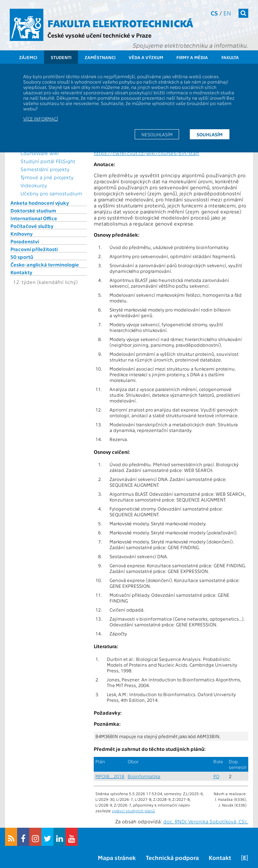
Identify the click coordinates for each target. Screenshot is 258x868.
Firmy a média (192, 57)
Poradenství (25, 241)
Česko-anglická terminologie (45, 264)
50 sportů (22, 257)
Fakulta (230, 57)
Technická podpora (172, 857)
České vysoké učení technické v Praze (99, 35)
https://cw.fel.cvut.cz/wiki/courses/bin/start (146, 153)
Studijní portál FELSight (48, 161)
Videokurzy (34, 185)
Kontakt (220, 857)
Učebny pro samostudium (51, 193)
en (227, 13)
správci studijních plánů (133, 811)
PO (216, 776)
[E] (245, 857)
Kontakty (21, 272)
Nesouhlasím (157, 134)
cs (214, 13)
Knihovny (21, 234)
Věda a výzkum (146, 57)
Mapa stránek (117, 857)
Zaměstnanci (100, 57)
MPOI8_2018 (110, 776)
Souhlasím (210, 134)
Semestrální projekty (45, 169)
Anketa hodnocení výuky (40, 203)
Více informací (41, 118)
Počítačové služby (32, 226)
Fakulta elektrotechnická (120, 23)
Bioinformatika (144, 776)
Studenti (61, 57)
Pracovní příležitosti (34, 249)
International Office (34, 218)
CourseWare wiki (40, 153)
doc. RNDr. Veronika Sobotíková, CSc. (206, 821)
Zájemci (28, 57)
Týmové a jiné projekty (47, 177)
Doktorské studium (33, 210)
